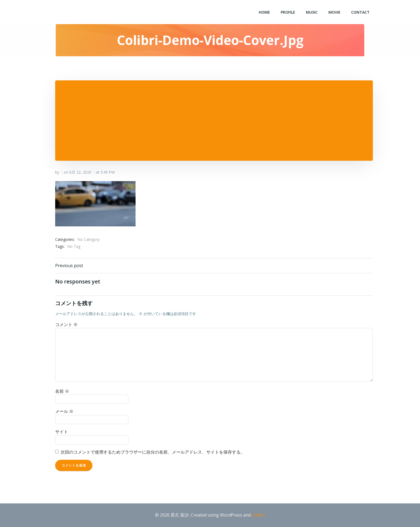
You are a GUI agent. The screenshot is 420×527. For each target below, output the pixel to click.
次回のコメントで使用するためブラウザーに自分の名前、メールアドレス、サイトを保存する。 (153, 452)
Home (264, 12)
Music (312, 12)
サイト (62, 432)
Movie (334, 12)
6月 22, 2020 (80, 172)
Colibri (258, 515)
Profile (288, 12)
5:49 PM (108, 172)
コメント (66, 324)
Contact (360, 12)
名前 (62, 391)
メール (64, 411)
